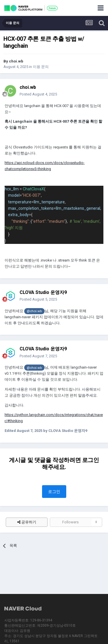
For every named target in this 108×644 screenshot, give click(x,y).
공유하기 (27, 522)
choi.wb (16, 61)
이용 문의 (41, 67)
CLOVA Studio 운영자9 (43, 292)
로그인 (54, 492)
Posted (38, 94)
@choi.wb (34, 311)
